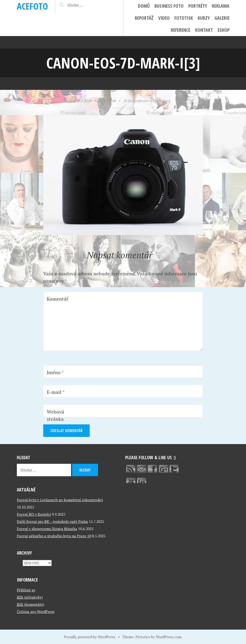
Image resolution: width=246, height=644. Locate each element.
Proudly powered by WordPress (90, 637)
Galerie (222, 18)
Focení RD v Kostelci (34, 514)
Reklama (221, 6)
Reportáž (144, 18)
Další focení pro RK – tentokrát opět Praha (52, 521)
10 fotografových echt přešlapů (147, 101)
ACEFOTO (32, 6)
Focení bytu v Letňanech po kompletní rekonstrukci (60, 500)
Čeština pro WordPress (36, 612)
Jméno (55, 372)
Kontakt (204, 30)
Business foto (169, 6)
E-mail (56, 392)
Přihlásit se (26, 590)
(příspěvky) (30, 597)
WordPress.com (169, 637)
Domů (144, 6)
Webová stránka (55, 415)
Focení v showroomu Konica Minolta (47, 529)
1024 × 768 (107, 101)
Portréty (198, 6)
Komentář (58, 299)
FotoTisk (184, 18)
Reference (181, 30)
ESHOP (224, 30)
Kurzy (204, 18)
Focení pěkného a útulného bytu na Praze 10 (54, 536)
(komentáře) (31, 604)
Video (164, 18)
